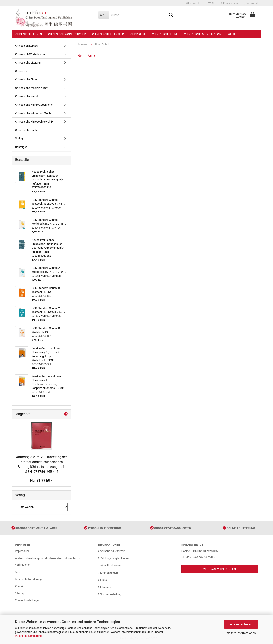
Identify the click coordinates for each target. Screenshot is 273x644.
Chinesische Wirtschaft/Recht (33, 113)
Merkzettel (251, 3)
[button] (211, 3)
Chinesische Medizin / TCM (203, 34)
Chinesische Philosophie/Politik (34, 122)
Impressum (22, 551)
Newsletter (194, 3)
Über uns (105, 587)
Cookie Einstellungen (28, 600)
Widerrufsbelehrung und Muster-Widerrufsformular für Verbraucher (48, 561)
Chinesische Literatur (108, 34)
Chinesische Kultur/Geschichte (34, 105)
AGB (18, 572)
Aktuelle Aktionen (110, 565)
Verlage (20, 138)
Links (102, 580)
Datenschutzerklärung (28, 636)
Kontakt (20, 586)
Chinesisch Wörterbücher (67, 34)
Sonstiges (21, 147)
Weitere (233, 34)
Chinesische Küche (27, 130)
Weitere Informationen (241, 633)
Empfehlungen (108, 573)
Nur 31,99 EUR (41, 480)
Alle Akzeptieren (241, 624)
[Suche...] (103, 15)
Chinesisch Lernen (29, 34)
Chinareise (138, 34)
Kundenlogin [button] (229, 3)
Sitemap (20, 593)
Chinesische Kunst (26, 96)
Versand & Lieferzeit (111, 551)
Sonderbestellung (110, 594)
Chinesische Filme (165, 34)
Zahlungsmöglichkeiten (113, 558)
